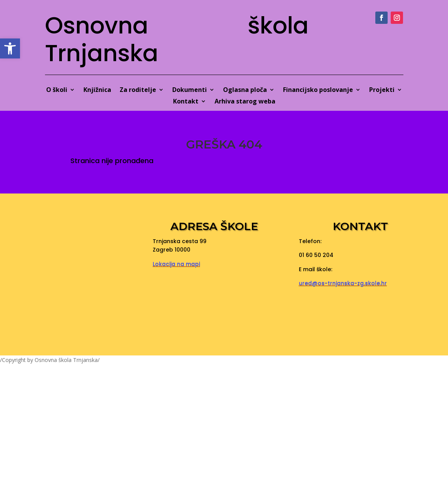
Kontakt (186, 102)
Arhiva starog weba (245, 102)
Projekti (382, 90)
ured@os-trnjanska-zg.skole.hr (343, 283)
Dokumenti (190, 90)
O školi (57, 90)
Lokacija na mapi (176, 264)
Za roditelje (138, 90)
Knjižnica (97, 90)
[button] (10, 48)
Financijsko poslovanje (318, 90)
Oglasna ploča (245, 90)
